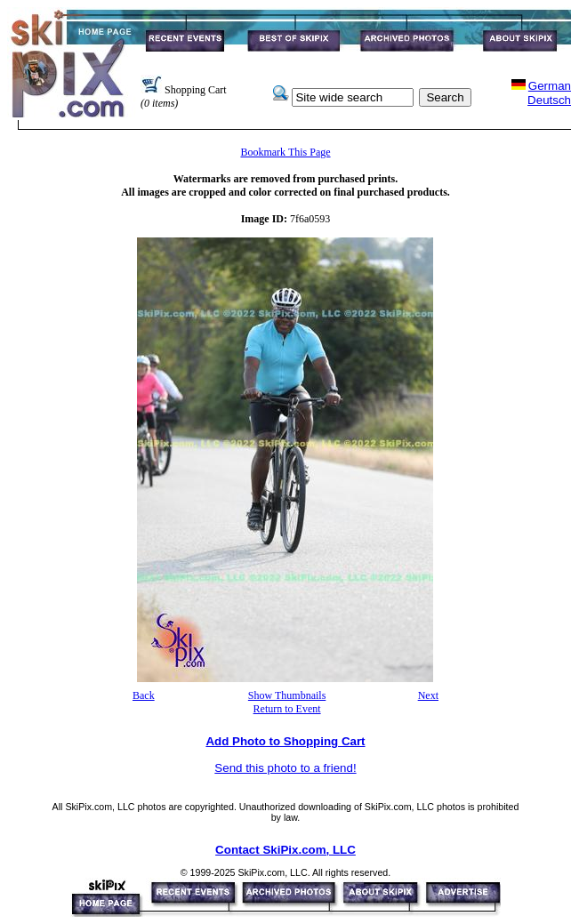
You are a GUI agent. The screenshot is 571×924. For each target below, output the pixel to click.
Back (144, 695)
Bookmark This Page (285, 152)
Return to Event (287, 709)
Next (428, 695)
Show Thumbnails (287, 695)
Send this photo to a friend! (285, 768)
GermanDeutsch (549, 93)
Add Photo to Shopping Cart (285, 741)
